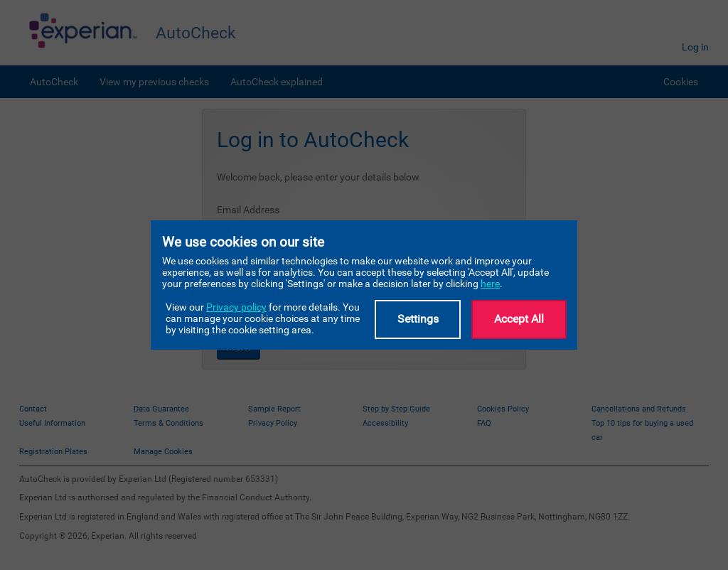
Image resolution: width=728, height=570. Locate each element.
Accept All (519, 319)
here (490, 284)
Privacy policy (236, 307)
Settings (418, 319)
